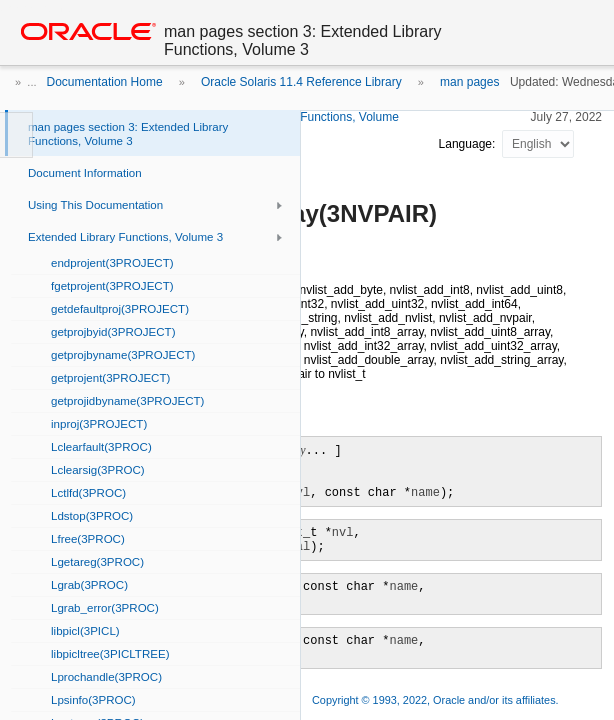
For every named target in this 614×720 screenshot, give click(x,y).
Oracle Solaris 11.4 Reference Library (301, 82)
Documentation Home (105, 82)
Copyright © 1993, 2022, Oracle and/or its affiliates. (437, 700)
